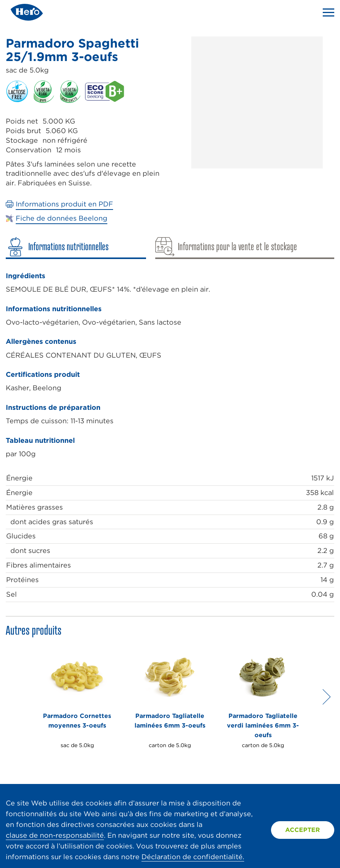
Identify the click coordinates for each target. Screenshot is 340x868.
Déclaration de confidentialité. (193, 857)
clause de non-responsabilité (55, 835)
